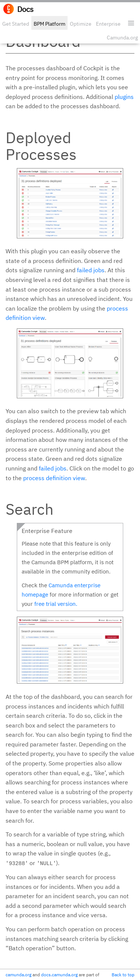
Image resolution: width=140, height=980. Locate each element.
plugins (124, 97)
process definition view (54, 478)
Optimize (81, 24)
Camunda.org (122, 38)
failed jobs (91, 270)
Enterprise (108, 24)
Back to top (123, 975)
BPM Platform (49, 24)
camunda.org (18, 975)
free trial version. (56, 604)
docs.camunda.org (59, 975)
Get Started (16, 24)
